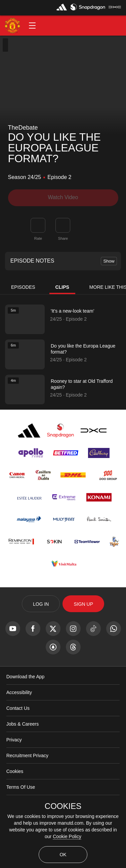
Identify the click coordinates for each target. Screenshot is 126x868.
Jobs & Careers (23, 724)
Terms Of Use (21, 787)
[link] (63, 225)
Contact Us (18, 708)
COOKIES (63, 806)
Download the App (26, 677)
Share (63, 238)
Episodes (23, 287)
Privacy (14, 740)
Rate (38, 238)
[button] (32, 26)
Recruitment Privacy (27, 756)
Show (109, 261)
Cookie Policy (67, 836)
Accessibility (19, 692)
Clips (62, 287)
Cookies (15, 771)
